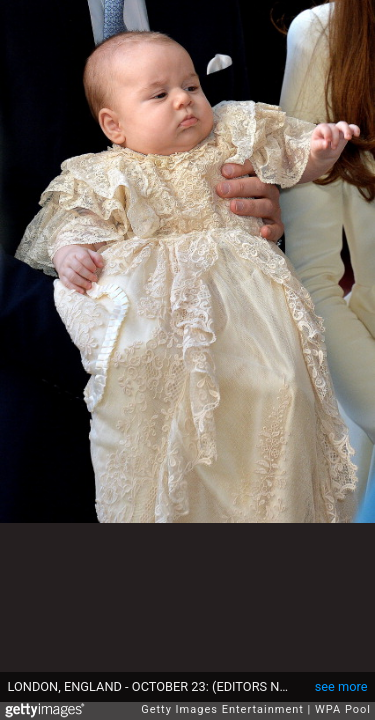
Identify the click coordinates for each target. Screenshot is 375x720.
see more (341, 686)
